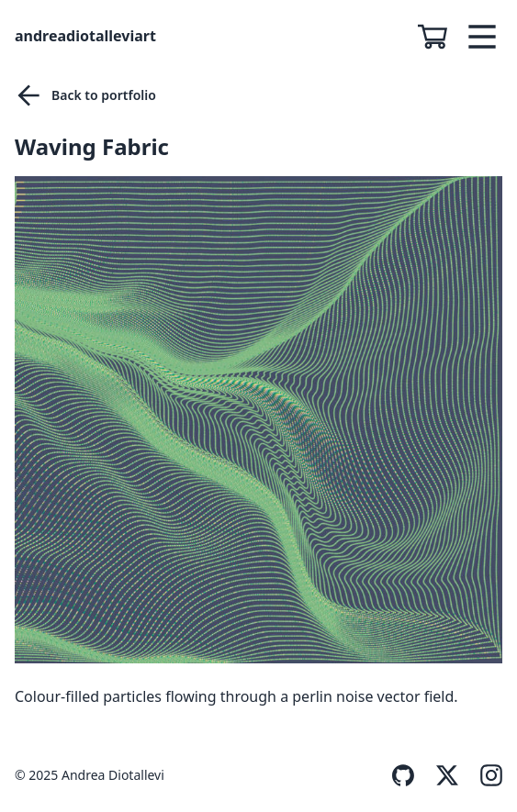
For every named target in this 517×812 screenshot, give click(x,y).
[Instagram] (480, 775)
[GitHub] (392, 775)
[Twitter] (436, 775)
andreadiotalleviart (85, 36)
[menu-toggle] (482, 37)
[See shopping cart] (440, 37)
